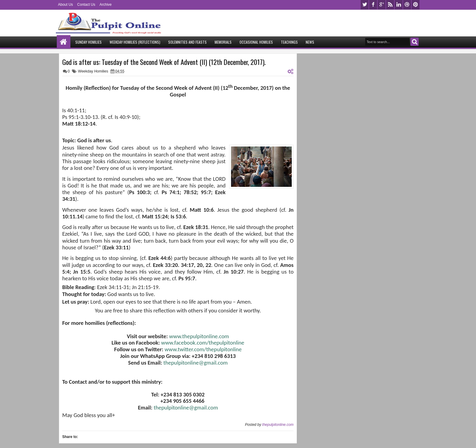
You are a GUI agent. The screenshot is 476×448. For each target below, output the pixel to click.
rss (390, 5)
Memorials (223, 42)
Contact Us (86, 5)
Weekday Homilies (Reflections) (135, 42)
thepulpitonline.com (278, 425)
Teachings (289, 42)
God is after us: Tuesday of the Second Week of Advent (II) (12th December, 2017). (164, 62)
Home (64, 42)
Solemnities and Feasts (187, 42)
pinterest (416, 5)
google (382, 5)
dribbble (407, 5)
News (310, 42)
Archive (106, 5)
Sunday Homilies (88, 42)
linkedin (399, 5)
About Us (65, 5)
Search (415, 42)
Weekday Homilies (93, 71)
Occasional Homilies (256, 42)
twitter (365, 5)
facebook (373, 5)
